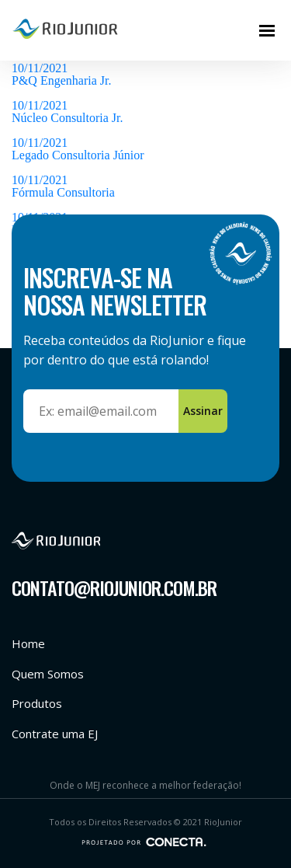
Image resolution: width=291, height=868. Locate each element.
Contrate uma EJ (55, 734)
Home (28, 643)
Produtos (37, 703)
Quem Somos (48, 674)
